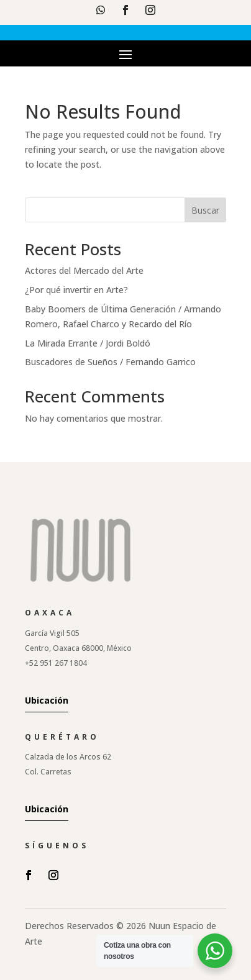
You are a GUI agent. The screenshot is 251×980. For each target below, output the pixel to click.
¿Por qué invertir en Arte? (76, 290)
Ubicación (47, 700)
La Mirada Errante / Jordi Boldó (88, 343)
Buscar (205, 210)
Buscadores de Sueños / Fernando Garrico (110, 362)
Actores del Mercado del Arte (84, 270)
